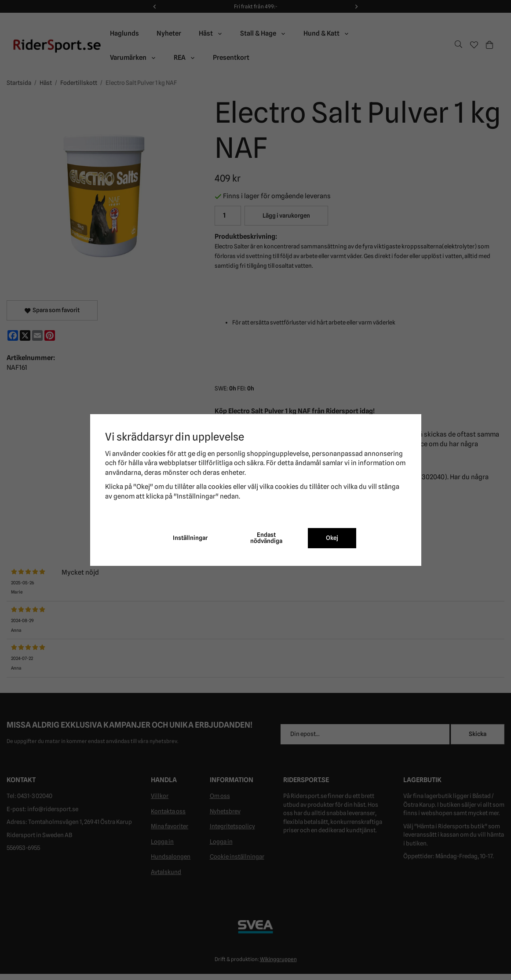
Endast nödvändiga (266, 538)
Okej (332, 538)
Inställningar (190, 538)
